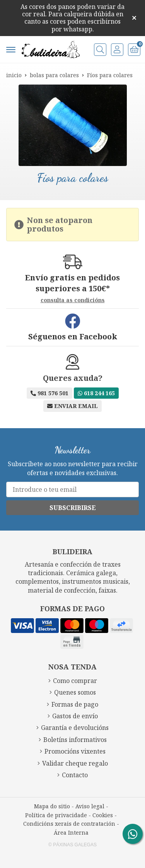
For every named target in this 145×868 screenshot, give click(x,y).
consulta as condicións (73, 300)
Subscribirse (73, 508)
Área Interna (71, 833)
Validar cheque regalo (75, 763)
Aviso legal (90, 806)
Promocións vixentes (75, 751)
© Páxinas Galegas (72, 845)
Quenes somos (75, 692)
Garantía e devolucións (75, 728)
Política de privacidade (56, 815)
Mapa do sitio (52, 806)
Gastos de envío (75, 716)
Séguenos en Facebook (73, 337)
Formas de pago (75, 704)
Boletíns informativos (75, 740)
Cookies (103, 815)
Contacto (75, 775)
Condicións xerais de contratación (69, 824)
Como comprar (75, 681)
